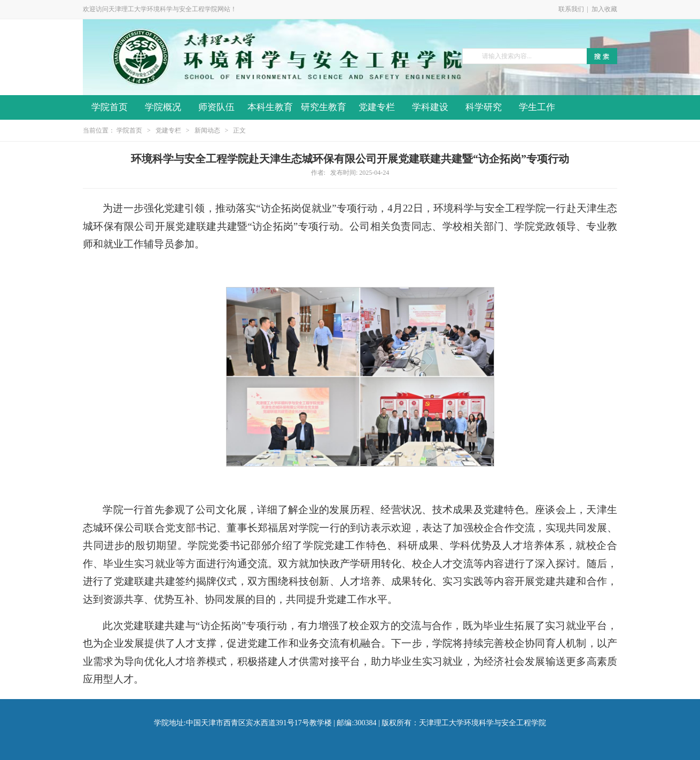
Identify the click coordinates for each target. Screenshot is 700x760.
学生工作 (537, 107)
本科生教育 (270, 107)
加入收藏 (604, 9)
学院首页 (110, 107)
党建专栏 (377, 107)
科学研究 (484, 107)
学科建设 (430, 107)
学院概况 (163, 107)
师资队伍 (216, 107)
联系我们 (571, 9)
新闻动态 (207, 130)
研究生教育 (324, 107)
